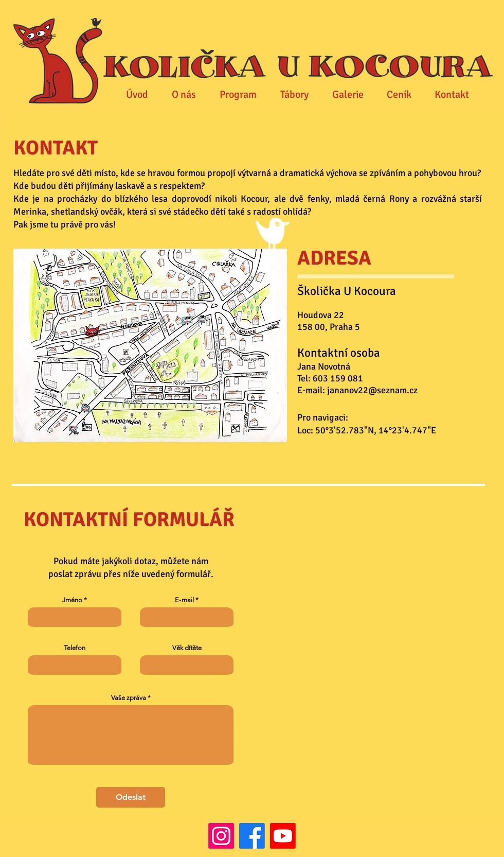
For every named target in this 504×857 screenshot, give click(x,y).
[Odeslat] (131, 797)
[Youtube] (283, 836)
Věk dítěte (187, 648)
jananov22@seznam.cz (372, 390)
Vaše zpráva (129, 698)
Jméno (72, 600)
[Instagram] (221, 836)
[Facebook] (252, 836)
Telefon (75, 648)
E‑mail (184, 600)
